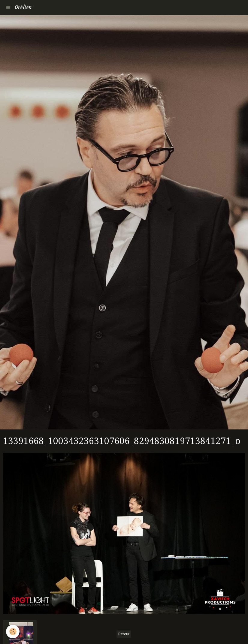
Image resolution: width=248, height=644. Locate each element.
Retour (124, 634)
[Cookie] (13, 632)
